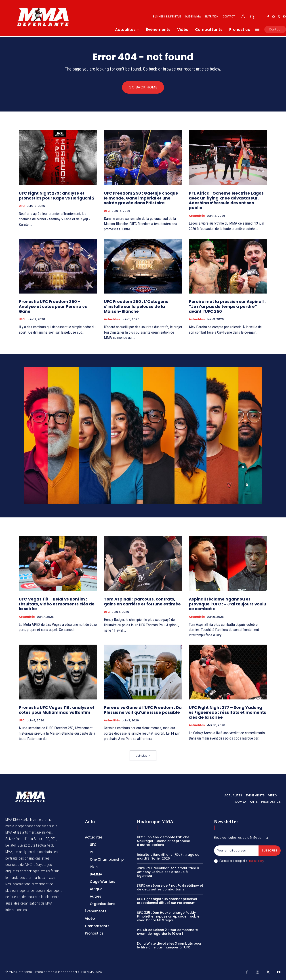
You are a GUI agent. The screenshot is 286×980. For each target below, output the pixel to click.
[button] (252, 17)
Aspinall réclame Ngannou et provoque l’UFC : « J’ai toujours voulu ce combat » (227, 604)
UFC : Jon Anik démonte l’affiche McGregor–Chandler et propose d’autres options (163, 841)
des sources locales (37, 897)
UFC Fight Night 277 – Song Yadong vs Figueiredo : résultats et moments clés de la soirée (227, 712)
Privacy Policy (255, 861)
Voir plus (143, 756)
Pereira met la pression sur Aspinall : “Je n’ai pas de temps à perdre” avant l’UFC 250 (227, 307)
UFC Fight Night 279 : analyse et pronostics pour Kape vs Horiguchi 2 (57, 196)
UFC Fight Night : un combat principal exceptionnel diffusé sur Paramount (167, 901)
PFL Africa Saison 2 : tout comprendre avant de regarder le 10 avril (167, 932)
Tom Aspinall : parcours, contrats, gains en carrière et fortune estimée (142, 602)
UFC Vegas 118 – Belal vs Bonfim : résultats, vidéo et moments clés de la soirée (57, 604)
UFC (22, 206)
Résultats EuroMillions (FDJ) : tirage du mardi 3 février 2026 (168, 857)
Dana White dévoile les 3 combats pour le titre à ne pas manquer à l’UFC (169, 945)
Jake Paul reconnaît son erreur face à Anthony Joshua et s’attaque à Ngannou (168, 872)
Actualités (197, 216)
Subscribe (270, 851)
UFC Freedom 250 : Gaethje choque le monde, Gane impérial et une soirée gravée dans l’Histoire (141, 198)
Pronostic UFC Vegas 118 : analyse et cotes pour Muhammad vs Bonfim (57, 710)
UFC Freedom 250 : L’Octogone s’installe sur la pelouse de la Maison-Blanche (136, 307)
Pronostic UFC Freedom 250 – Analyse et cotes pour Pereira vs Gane (53, 307)
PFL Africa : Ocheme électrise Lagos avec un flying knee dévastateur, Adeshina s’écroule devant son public (226, 201)
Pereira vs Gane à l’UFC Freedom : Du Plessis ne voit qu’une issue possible (143, 710)
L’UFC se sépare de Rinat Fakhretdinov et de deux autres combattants (170, 887)
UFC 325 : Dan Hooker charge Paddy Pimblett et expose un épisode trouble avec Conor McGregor (168, 916)
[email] (236, 851)
